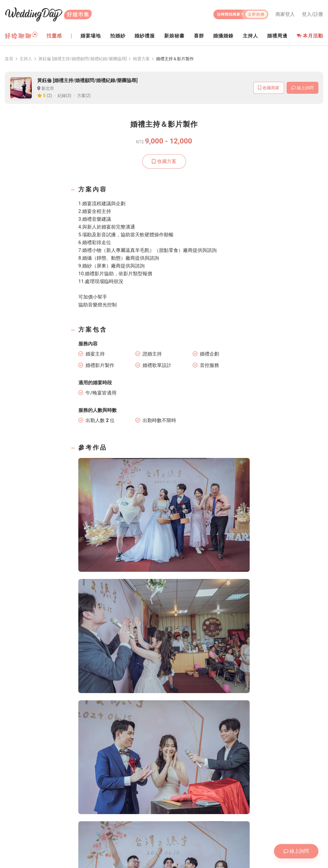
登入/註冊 (313, 14)
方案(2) (84, 96)
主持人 (26, 59)
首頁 (9, 59)
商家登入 (285, 14)
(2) (50, 96)
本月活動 (310, 36)
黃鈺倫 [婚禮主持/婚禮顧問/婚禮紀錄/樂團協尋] (83, 59)
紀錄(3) (65, 96)
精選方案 (141, 59)
